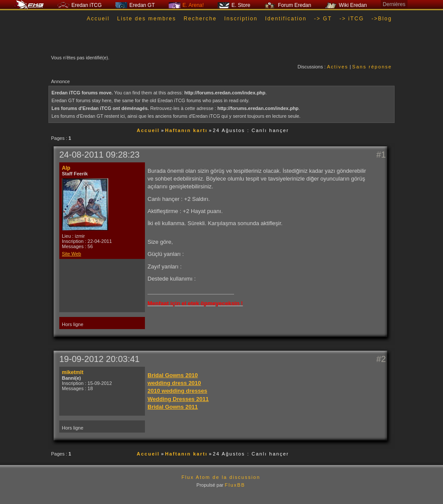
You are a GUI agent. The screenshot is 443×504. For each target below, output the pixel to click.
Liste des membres (147, 19)
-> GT (323, 19)
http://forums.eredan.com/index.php (225, 93)
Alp (66, 168)
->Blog (382, 19)
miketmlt (73, 372)
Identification (286, 19)
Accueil (98, 19)
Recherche (200, 19)
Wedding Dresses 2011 (178, 399)
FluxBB (235, 485)
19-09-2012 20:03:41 (100, 359)
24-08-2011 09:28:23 (100, 155)
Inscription (241, 19)
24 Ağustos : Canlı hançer (251, 130)
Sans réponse (372, 67)
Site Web (71, 254)
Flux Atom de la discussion (221, 477)
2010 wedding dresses (177, 391)
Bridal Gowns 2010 (173, 375)
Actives (338, 67)
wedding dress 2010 (174, 383)
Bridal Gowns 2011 (173, 407)
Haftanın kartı (186, 130)
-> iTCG (352, 19)
